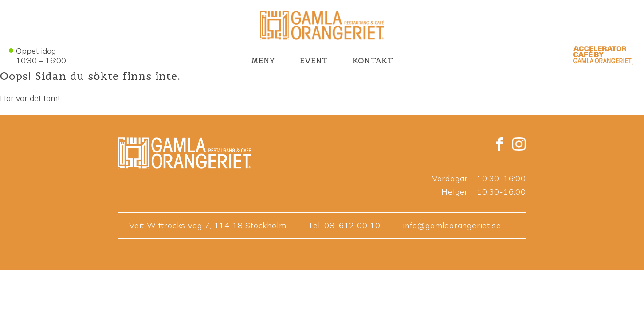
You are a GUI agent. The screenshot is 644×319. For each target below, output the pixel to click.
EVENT (314, 61)
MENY (263, 61)
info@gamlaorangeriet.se (452, 225)
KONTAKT (373, 61)
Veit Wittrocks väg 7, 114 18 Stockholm (208, 225)
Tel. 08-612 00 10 (344, 225)
